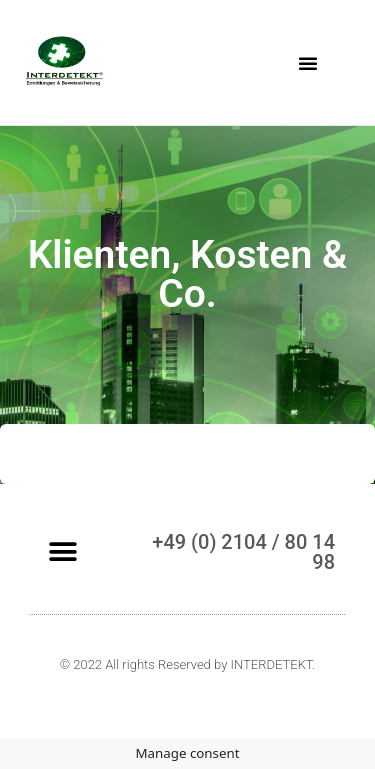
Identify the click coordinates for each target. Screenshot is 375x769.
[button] (308, 63)
